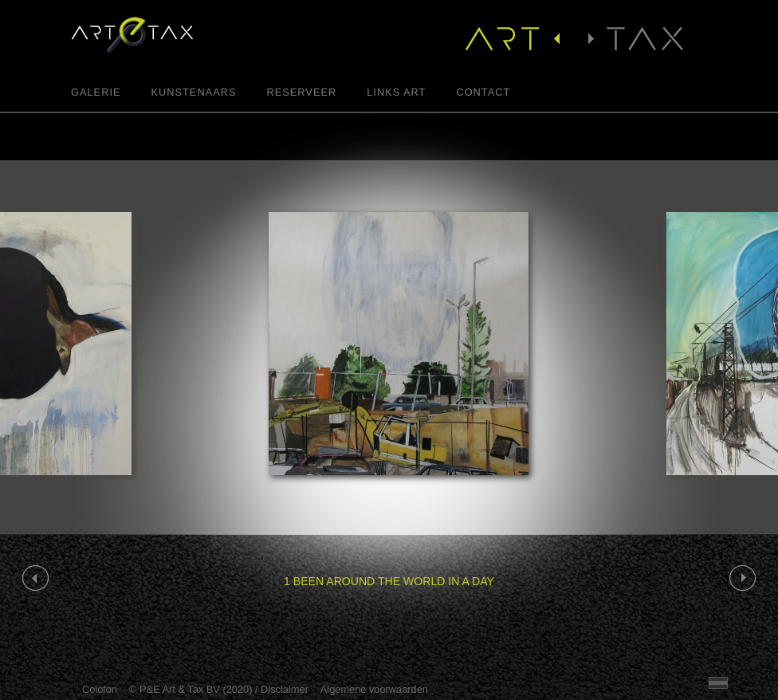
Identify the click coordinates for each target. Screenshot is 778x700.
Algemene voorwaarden (374, 689)
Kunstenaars (193, 93)
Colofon (100, 689)
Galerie (96, 93)
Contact (483, 93)
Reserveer (301, 93)
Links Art (396, 93)
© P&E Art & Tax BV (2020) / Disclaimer (219, 689)
